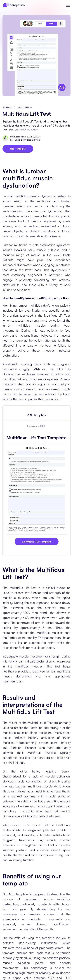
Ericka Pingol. (34, 140)
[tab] (36, 415)
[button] (68, 5)
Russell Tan (19, 137)
